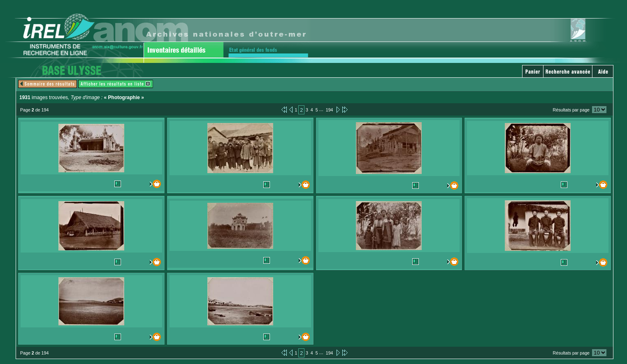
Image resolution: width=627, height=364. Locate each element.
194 (330, 110)
